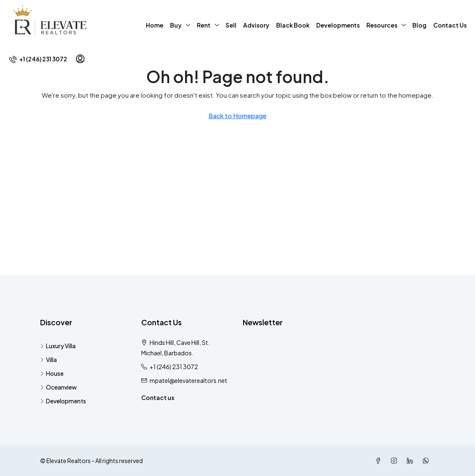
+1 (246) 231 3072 (174, 367)
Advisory (256, 25)
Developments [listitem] (63, 401)
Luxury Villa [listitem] (58, 346)
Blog (419, 25)
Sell (231, 25)
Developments (338, 25)
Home (155, 25)
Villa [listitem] (48, 360)
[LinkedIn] (411, 461)
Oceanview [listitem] (58, 387)
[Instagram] (396, 461)
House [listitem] (52, 373)
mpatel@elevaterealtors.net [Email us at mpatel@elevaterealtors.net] (188, 380)
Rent (204, 25)
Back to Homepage (237, 115)
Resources (382, 25)
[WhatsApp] (427, 461)
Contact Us (450, 25)
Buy (176, 25)
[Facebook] (380, 461)
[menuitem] (38, 59)
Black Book (293, 25)
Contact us (158, 398)
